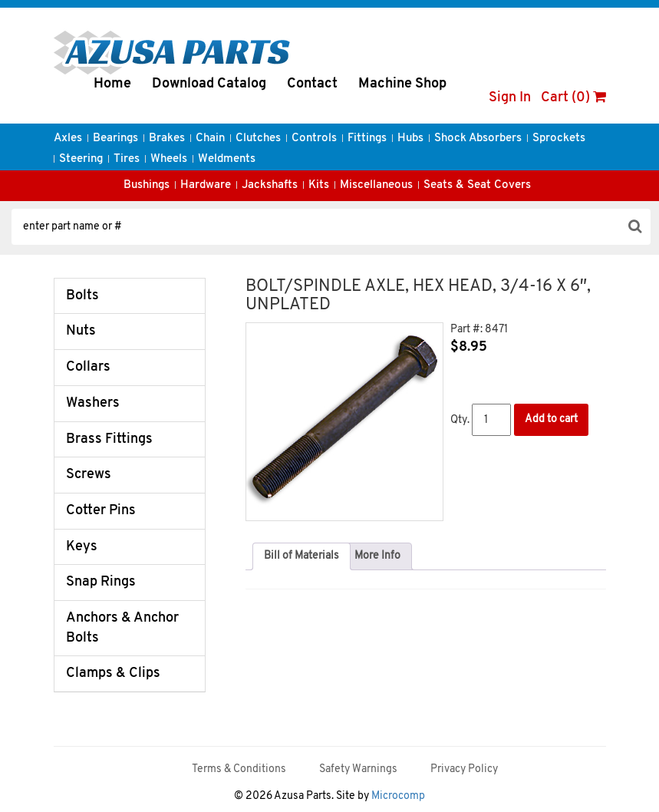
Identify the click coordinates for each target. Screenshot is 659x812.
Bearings (115, 139)
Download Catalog (209, 84)
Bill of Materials (301, 556)
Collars (88, 367)
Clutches (258, 139)
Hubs (410, 139)
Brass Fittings (109, 439)
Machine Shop (402, 84)
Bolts (82, 296)
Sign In (510, 98)
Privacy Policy (464, 769)
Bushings (147, 185)
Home (112, 84)
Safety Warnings (358, 769)
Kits (319, 185)
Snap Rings (101, 582)
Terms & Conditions (239, 769)
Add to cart (551, 419)
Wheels (169, 159)
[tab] (301, 556)
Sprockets (559, 139)
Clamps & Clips (113, 673)
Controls (314, 139)
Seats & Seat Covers (477, 185)
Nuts (81, 331)
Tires (127, 159)
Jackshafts (270, 185)
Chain (210, 139)
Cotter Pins (101, 511)
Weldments (227, 159)
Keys (82, 547)
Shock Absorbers (478, 139)
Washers (93, 403)
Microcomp (398, 796)
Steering (81, 159)
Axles (68, 139)
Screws (89, 475)
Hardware (206, 185)
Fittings (367, 139)
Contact (312, 84)
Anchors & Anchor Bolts (122, 628)
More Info (377, 556)
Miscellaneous (376, 185)
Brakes (167, 139)
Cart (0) (573, 98)
